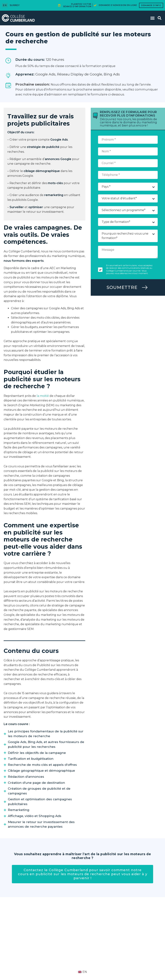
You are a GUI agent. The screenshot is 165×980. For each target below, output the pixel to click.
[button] (153, 18)
